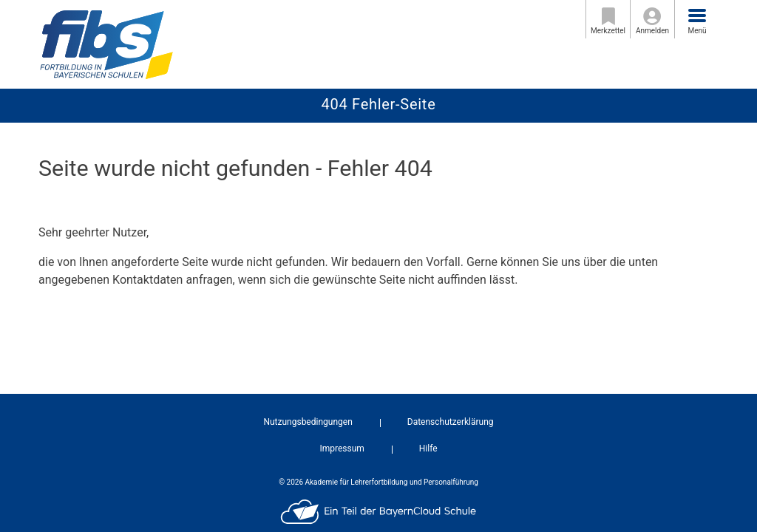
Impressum (342, 449)
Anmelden (652, 21)
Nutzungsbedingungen (308, 422)
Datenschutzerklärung (451, 422)
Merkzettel (608, 21)
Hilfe (428, 449)
